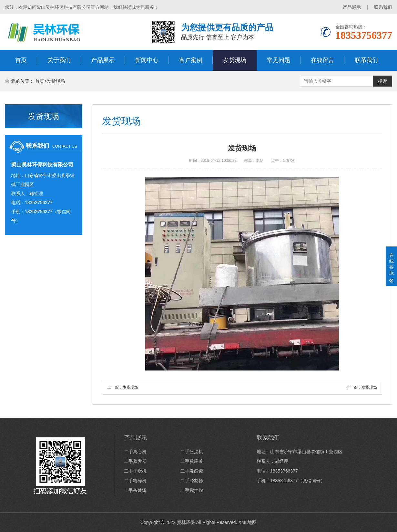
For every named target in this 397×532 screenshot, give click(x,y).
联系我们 (383, 7)
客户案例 (191, 60)
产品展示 (352, 7)
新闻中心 (147, 60)
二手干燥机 (135, 471)
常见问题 (279, 60)
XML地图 (247, 522)
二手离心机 (135, 452)
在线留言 (322, 60)
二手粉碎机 (135, 481)
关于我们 (59, 60)
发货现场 (235, 60)
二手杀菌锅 (135, 490)
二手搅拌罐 (192, 490)
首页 (21, 60)
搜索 (382, 81)
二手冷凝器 (192, 481)
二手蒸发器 (135, 461)
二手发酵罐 (192, 471)
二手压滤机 (192, 452)
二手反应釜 (192, 461)
